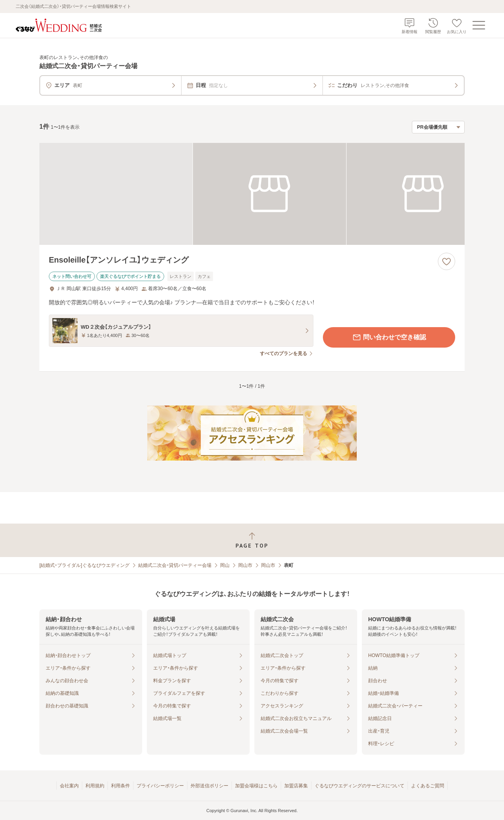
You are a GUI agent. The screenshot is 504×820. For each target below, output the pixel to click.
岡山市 (245, 565)
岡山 (225, 565)
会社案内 (69, 786)
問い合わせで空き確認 (389, 337)
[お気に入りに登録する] (447, 261)
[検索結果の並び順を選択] (438, 127)
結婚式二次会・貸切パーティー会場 (175, 565)
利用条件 (120, 786)
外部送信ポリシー (209, 786)
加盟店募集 (296, 786)
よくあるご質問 (428, 786)
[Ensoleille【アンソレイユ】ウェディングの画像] (252, 194)
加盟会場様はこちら (256, 786)
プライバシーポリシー (160, 786)
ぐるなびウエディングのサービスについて (359, 786)
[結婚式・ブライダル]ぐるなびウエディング (84, 565)
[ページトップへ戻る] (252, 540)
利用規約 (95, 786)
